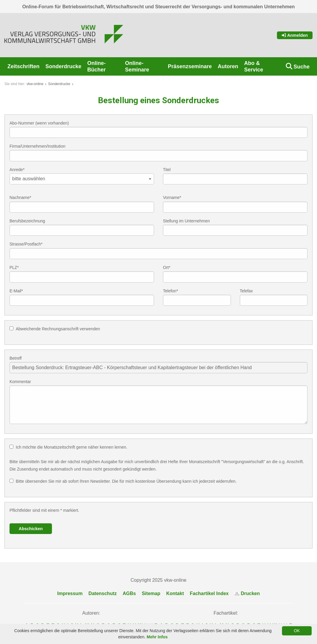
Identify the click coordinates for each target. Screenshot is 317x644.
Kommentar (20, 382)
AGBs (129, 593)
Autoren (228, 66)
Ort (167, 267)
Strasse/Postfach (26, 244)
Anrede (17, 170)
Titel (167, 170)
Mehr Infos (157, 637)
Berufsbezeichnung (27, 221)
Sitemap (151, 593)
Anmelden (295, 35)
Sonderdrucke (63, 66)
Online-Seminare (137, 66)
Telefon (171, 291)
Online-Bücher (96, 66)
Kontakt (175, 593)
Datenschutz (103, 593)
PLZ (14, 267)
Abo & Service (253, 66)
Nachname (20, 197)
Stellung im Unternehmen (186, 221)
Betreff (16, 358)
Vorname (172, 197)
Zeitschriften (23, 66)
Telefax (246, 291)
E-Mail (16, 291)
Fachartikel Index (209, 593)
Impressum (70, 593)
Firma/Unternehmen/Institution (37, 146)
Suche (302, 67)
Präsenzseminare (190, 66)
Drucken (247, 593)
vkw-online (35, 84)
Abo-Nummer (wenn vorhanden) (39, 123)
